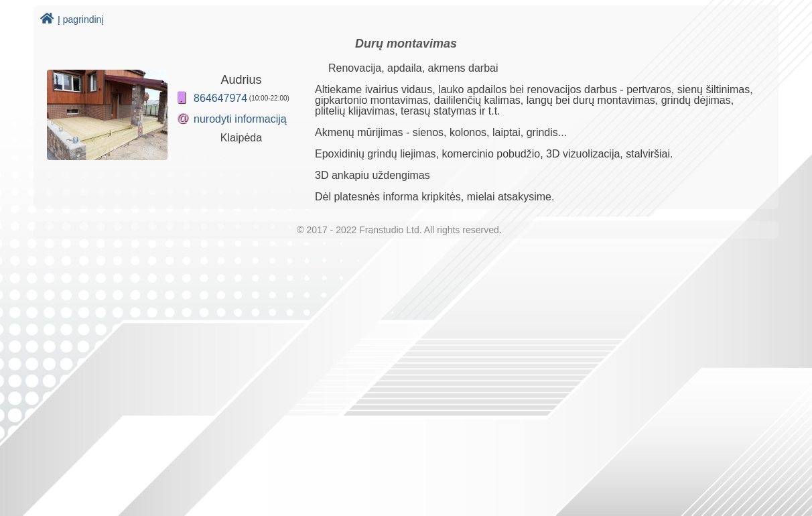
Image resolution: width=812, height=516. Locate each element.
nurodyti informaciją (240, 119)
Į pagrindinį (72, 19)
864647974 (220, 98)
